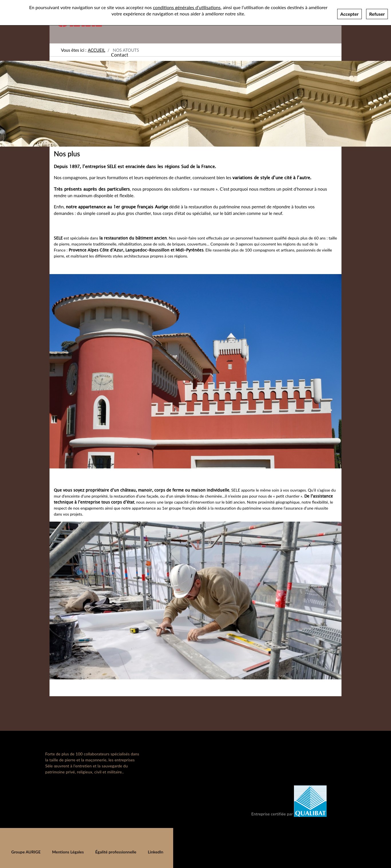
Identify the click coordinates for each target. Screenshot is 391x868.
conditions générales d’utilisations (187, 5)
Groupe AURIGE (26, 852)
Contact (120, 55)
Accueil (97, 50)
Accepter (349, 12)
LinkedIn (155, 852)
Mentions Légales (68, 852)
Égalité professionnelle (116, 852)
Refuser (377, 12)
